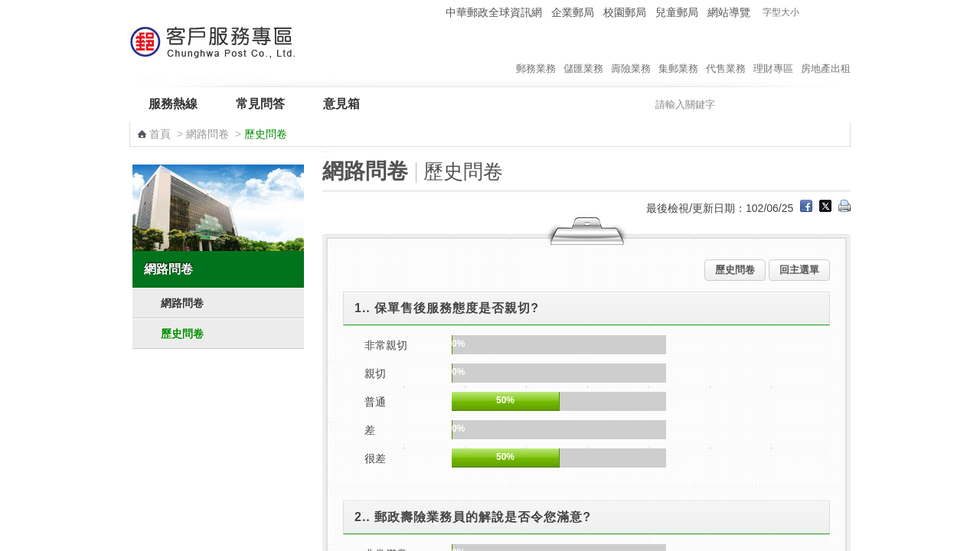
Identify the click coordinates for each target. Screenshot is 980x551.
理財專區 (773, 53)
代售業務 (726, 53)
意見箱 (341, 104)
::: (431, 12)
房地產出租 (826, 53)
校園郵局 (625, 12)
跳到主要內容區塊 (8, 8)
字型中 (826, 13)
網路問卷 (207, 134)
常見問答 (260, 104)
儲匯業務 (583, 53)
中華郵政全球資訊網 (494, 12)
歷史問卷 (182, 334)
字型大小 (781, 12)
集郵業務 (678, 53)
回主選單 (799, 270)
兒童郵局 (677, 12)
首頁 (160, 134)
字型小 (812, 13)
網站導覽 (729, 12)
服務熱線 (173, 104)
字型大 (841, 13)
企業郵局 (573, 12)
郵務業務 (536, 53)
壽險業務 (631, 53)
